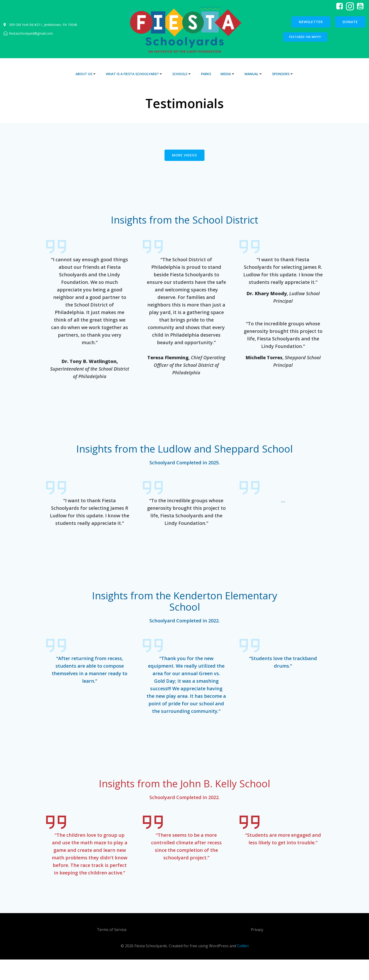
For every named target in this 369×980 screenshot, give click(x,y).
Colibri (243, 966)
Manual (254, 74)
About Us (86, 74)
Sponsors (283, 74)
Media (228, 74)
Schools (182, 74)
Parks (206, 74)
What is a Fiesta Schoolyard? (134, 74)
